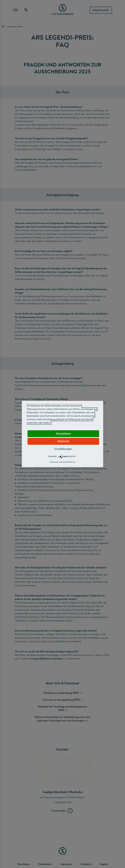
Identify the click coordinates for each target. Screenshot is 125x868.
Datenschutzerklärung (67, 462)
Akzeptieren (63, 434)
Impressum (54, 462)
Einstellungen (63, 449)
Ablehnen (63, 441)
